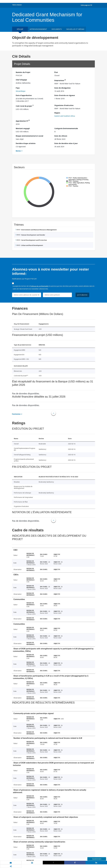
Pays (18, 88)
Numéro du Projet (23, 72)
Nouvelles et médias (75, 29)
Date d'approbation (24, 95)
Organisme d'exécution (64, 105)
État (56, 72)
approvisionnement (38, 29)
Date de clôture (61, 136)
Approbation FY (23, 121)
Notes (18, 151)
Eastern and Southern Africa (65, 116)
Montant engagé (23, 128)
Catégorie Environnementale (66, 128)
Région (57, 113)
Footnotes (16, 414)
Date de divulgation (62, 88)
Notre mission (17, 5)
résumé (20, 29)
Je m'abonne (82, 295)
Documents (57, 29)
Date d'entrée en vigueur (65, 95)
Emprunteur (60, 80)
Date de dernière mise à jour (66, 143)
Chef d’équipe (21, 80)
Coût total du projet (25, 106)
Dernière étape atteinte (26, 143)
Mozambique (21, 91)
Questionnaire (97, 859)
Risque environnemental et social (29, 136)
